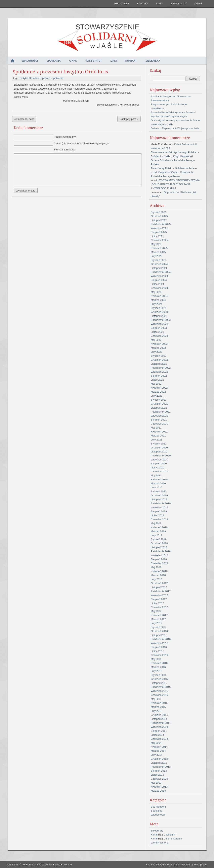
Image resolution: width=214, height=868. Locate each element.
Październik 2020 (161, 456)
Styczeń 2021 (159, 444)
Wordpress (200, 865)
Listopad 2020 (159, 452)
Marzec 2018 (158, 575)
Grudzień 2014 (159, 715)
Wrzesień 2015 (159, 691)
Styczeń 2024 (159, 308)
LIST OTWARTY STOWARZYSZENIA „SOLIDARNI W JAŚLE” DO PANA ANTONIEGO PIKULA (175, 184)
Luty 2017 (157, 623)
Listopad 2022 (159, 364)
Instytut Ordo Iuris (30, 78)
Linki (160, 4)
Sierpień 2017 (159, 599)
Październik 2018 (161, 551)
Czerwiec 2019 (159, 519)
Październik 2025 (161, 224)
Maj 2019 (156, 523)
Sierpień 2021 (159, 420)
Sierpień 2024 (159, 280)
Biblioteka (122, 4)
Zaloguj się (157, 831)
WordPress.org (159, 843)
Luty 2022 (157, 396)
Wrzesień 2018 (159, 555)
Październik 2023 (161, 320)
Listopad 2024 (159, 268)
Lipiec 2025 (158, 236)
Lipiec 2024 (158, 284)
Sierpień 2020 (159, 464)
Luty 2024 (157, 304)
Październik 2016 (161, 639)
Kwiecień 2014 (159, 747)
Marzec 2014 (158, 751)
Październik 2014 (161, 723)
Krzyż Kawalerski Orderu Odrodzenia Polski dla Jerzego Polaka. (173, 160)
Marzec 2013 (158, 791)
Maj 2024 (156, 292)
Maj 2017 (156, 611)
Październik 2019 (161, 503)
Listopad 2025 (159, 220)
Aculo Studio (167, 865)
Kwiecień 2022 (159, 388)
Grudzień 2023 (159, 312)
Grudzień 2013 (159, 759)
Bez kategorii (158, 807)
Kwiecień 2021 (159, 432)
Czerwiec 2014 (159, 739)
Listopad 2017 (159, 587)
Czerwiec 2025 (159, 240)
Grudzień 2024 (159, 264)
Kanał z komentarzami (167, 839)
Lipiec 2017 (158, 603)
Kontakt (143, 4)
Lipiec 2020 (158, 468)
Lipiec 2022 (158, 380)
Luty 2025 (157, 256)
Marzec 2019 (158, 531)
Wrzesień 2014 (159, 727)
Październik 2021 (161, 412)
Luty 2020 (157, 487)
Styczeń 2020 (159, 491)
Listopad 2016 (159, 635)
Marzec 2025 (158, 252)
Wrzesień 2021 (159, 416)
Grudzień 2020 (159, 448)
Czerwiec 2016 (159, 655)
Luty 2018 (157, 579)
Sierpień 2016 (159, 647)
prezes (46, 78)
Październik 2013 (161, 767)
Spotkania (54, 61)
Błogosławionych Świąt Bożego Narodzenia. (169, 106)
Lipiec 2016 (158, 651)
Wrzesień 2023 (159, 324)
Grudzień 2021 (159, 404)
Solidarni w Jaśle (38, 865)
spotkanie (58, 78)
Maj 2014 (156, 743)
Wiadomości (30, 61)
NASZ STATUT (179, 4)
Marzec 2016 (158, 667)
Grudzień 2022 (159, 360)
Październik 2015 (161, 687)
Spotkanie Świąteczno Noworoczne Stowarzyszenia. (171, 98)
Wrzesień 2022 (159, 372)
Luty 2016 (157, 671)
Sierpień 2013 (159, 771)
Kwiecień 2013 (159, 787)
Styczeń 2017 (159, 627)
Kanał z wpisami (163, 835)
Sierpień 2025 (159, 232)
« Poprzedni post (24, 119)
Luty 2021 (157, 440)
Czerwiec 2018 (159, 563)
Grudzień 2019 (159, 495)
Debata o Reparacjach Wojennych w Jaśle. (176, 128)
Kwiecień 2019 (159, 527)
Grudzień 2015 (159, 679)
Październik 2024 (161, 272)
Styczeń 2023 (159, 356)
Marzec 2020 (158, 483)
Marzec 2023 (158, 348)
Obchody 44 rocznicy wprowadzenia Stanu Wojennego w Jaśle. (175, 122)
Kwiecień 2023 (159, 344)
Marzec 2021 (158, 436)
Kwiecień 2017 (159, 615)
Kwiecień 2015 (159, 703)
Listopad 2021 (159, 408)
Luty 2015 (157, 711)
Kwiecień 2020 (159, 479)
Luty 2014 (157, 755)
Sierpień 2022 (159, 376)
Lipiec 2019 (158, 515)
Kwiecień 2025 (159, 248)
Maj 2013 (156, 783)
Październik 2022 (161, 368)
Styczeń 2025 (159, 260)
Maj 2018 (156, 567)
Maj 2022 (156, 384)
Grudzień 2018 (159, 543)
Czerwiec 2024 (159, 288)
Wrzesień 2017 (159, 595)
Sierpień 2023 (159, 328)
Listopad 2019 (159, 499)
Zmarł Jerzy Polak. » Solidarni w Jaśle (173, 168)
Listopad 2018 (159, 547)
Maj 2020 (156, 475)
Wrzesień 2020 (159, 460)
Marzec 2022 (158, 392)
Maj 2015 (156, 699)
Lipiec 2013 (158, 775)
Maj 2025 (156, 244)
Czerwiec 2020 (159, 472)
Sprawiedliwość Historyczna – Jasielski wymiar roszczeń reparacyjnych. (173, 114)
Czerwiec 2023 (159, 336)
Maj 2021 (156, 428)
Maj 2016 (156, 659)
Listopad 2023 (159, 316)
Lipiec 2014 (158, 735)
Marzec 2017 (158, 619)
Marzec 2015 (158, 707)
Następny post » (129, 119)
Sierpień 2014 (159, 731)
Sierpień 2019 (159, 511)
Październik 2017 (161, 591)
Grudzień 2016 (159, 631)
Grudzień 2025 (159, 216)
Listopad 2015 (159, 683)
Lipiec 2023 (158, 332)
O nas (198, 4)
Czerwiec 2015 (159, 695)
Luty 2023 (157, 352)
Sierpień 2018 (159, 559)
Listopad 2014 (159, 719)
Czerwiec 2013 (159, 779)
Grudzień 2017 (159, 583)
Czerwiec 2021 (159, 424)
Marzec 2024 (158, 300)
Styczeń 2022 (159, 400)
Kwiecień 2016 (159, 663)
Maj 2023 (156, 340)
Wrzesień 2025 (159, 228)
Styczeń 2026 (159, 212)
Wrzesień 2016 (159, 643)
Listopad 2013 (159, 763)
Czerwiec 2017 (159, 607)
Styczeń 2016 (159, 675)
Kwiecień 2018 (159, 571)
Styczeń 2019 (159, 539)
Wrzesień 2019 (159, 507)
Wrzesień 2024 (159, 276)
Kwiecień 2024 (159, 296)
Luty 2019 (157, 535)
